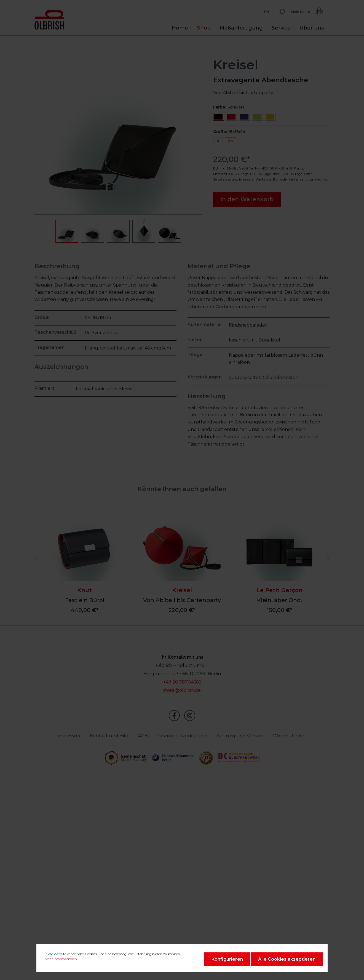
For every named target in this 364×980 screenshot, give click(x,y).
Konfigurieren (227, 959)
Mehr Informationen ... (62, 959)
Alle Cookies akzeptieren (287, 959)
